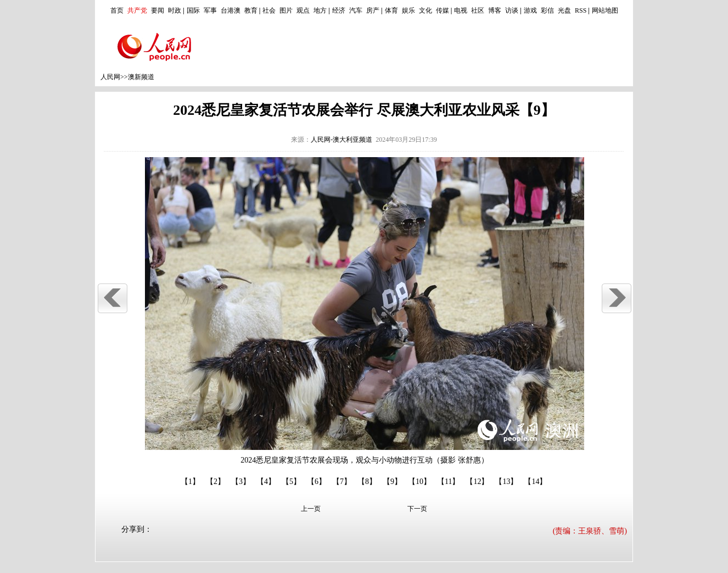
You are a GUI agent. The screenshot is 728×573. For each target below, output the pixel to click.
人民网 (110, 77)
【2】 (215, 482)
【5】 (291, 482)
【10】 (419, 482)
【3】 (241, 482)
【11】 (448, 482)
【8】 (367, 482)
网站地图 (605, 10)
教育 (251, 10)
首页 (117, 10)
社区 (478, 10)
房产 (373, 10)
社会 (269, 10)
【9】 (392, 482)
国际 (193, 10)
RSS (581, 10)
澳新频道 (141, 77)
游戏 (530, 10)
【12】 (477, 482)
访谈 (512, 10)
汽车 (356, 10)
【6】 (317, 482)
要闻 (158, 10)
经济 (339, 10)
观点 (303, 10)
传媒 (443, 10)
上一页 (311, 509)
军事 (210, 10)
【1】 (190, 482)
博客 (495, 10)
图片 (286, 10)
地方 (320, 10)
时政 (175, 10)
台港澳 (231, 10)
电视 (461, 10)
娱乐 (408, 10)
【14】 (535, 482)
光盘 (564, 10)
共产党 (137, 10)
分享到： (137, 529)
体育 (391, 10)
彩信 (547, 10)
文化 (425, 10)
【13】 (506, 482)
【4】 (266, 482)
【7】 (342, 482)
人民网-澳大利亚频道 (341, 140)
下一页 (417, 509)
